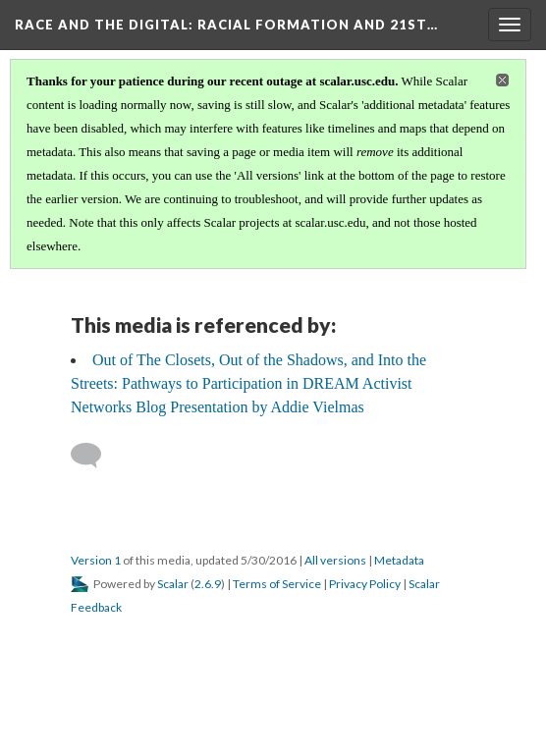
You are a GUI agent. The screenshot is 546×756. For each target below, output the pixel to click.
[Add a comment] (95, 456)
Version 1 (96, 560)
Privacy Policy (365, 584)
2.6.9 (208, 584)
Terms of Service (277, 584)
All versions (335, 560)
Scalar (173, 584)
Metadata (399, 560)
